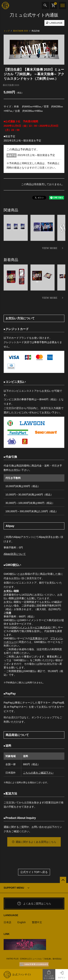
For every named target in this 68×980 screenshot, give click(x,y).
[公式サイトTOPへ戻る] (63, 880)
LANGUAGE (54, 23)
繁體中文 (37, 922)
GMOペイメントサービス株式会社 (31, 627)
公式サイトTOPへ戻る (34, 872)
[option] (34, 50)
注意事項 (35, 638)
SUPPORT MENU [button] (14, 888)
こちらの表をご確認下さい (38, 773)
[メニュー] (63, 5)
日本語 (7, 922)
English (22, 922)
